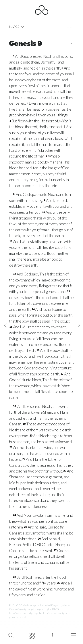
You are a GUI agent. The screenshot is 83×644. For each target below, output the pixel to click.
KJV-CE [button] (17, 27)
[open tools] (70, 28)
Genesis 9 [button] (41, 44)
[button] (22, 27)
